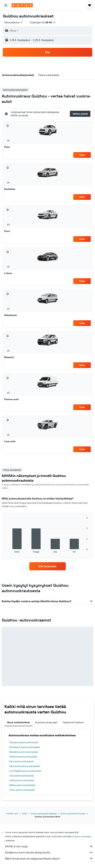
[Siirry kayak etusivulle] (22, 5)
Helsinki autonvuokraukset (23, 757)
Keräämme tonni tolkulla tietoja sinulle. (49, 852)
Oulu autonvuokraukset (22, 776)
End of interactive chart (6, 550)
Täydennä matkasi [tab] (73, 722)
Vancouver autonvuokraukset (25, 766)
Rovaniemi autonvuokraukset (25, 747)
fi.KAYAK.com (12, 813)
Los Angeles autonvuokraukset (25, 771)
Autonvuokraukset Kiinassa (73, 813)
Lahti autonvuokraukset (22, 780)
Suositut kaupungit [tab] (46, 722)
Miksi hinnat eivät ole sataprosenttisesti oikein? (49, 859)
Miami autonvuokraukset (22, 785)
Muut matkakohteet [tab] (18, 722)
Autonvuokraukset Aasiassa (44, 813)
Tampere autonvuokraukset (24, 742)
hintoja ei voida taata (81, 836)
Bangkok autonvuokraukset (24, 752)
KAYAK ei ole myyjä (49, 846)
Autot (24, 813)
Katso (82, 155)
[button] (6, 5)
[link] (48, 566)
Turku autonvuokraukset (22, 790)
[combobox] (14, 22)
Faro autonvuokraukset (21, 761)
